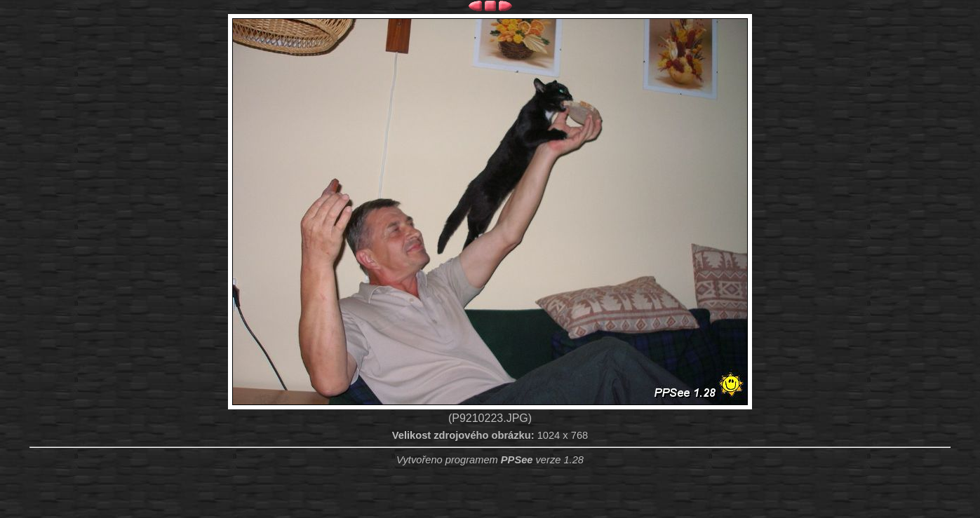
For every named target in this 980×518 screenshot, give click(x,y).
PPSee (517, 460)
